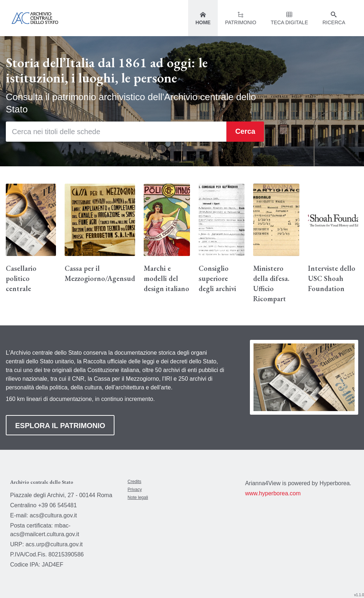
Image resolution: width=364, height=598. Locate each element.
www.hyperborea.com (273, 493)
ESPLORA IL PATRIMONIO (60, 426)
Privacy (135, 490)
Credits (134, 482)
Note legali (138, 497)
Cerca (245, 131)
